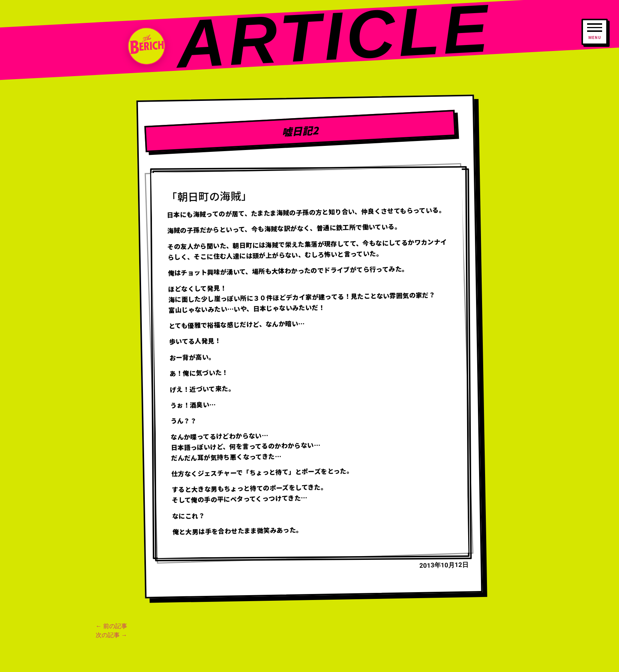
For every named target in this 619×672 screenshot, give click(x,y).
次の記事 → (111, 635)
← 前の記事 (111, 626)
